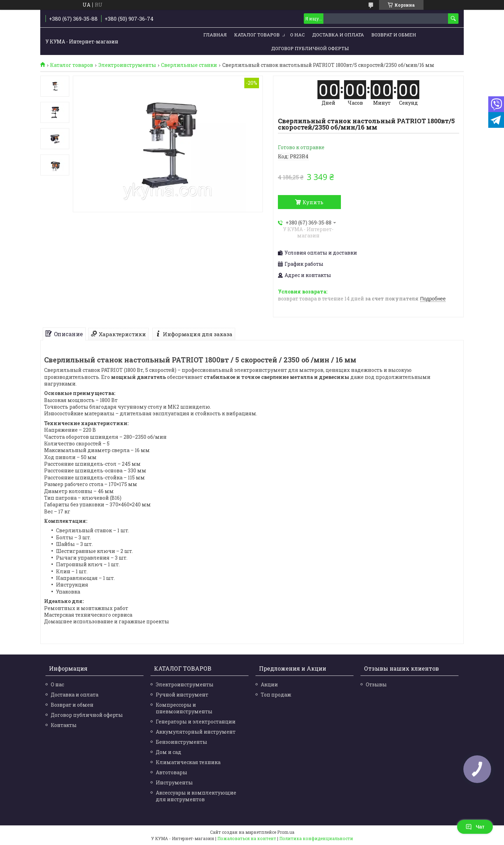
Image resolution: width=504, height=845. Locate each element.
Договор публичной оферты (310, 48)
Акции (269, 684)
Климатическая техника (188, 762)
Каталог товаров (257, 35)
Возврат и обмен (394, 35)
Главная (215, 35)
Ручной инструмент (182, 695)
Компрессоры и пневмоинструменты (184, 708)
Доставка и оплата (75, 695)
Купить (313, 202)
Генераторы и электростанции (196, 722)
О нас (297, 35)
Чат (475, 827)
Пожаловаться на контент (247, 838)
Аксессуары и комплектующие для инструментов (196, 796)
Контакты (64, 725)
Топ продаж (276, 695)
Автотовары (171, 772)
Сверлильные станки (189, 65)
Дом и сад (169, 752)
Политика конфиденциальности (316, 838)
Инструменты (174, 782)
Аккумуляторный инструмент (196, 732)
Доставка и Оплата (338, 35)
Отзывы (376, 684)
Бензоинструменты (181, 742)
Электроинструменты (127, 65)
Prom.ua (286, 832)
